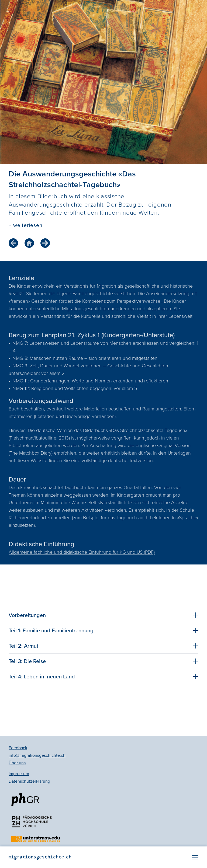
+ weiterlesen (25, 225)
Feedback (18, 748)
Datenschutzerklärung (29, 781)
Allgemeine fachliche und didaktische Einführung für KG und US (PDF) (82, 552)
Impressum (19, 774)
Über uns (17, 763)
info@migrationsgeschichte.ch (37, 755)
